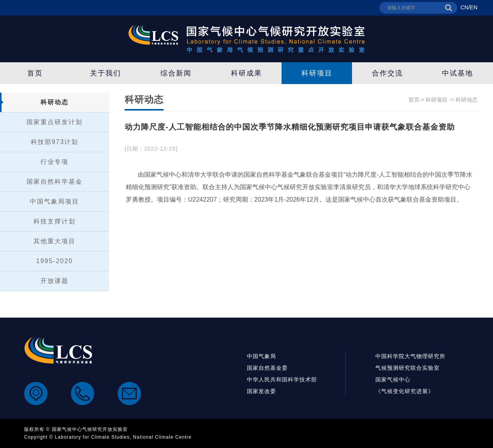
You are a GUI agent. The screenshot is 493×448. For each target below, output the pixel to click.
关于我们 (106, 73)
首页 (35, 73)
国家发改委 (261, 391)
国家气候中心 (393, 379)
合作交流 (387, 73)
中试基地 (458, 73)
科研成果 (246, 73)
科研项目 (317, 73)
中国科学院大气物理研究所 (410, 356)
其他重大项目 (55, 241)
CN (464, 7)
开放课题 (55, 281)
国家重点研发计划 (55, 122)
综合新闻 (176, 73)
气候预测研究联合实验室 (408, 368)
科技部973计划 (55, 142)
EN (474, 7)
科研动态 (55, 102)
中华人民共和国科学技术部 (282, 379)
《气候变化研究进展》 (405, 391)
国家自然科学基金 (55, 182)
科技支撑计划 (55, 221)
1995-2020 (55, 261)
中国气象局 (261, 356)
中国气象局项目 (55, 201)
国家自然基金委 (267, 368)
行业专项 (55, 162)
